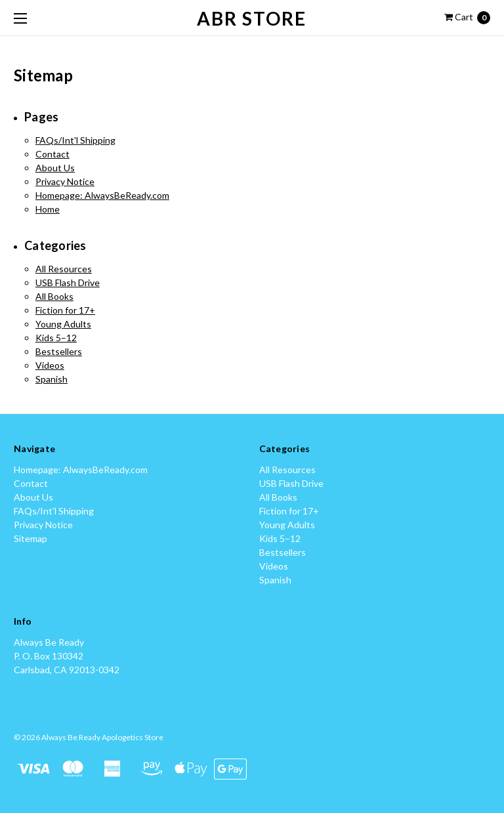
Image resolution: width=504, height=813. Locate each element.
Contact (52, 154)
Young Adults (63, 324)
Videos (50, 365)
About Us (55, 168)
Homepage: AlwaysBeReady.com (102, 195)
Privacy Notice (65, 181)
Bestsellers (59, 351)
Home (48, 209)
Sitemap (31, 538)
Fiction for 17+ (65, 310)
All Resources (64, 269)
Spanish (52, 379)
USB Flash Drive (68, 282)
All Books (54, 296)
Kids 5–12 (56, 338)
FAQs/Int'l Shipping (75, 140)
